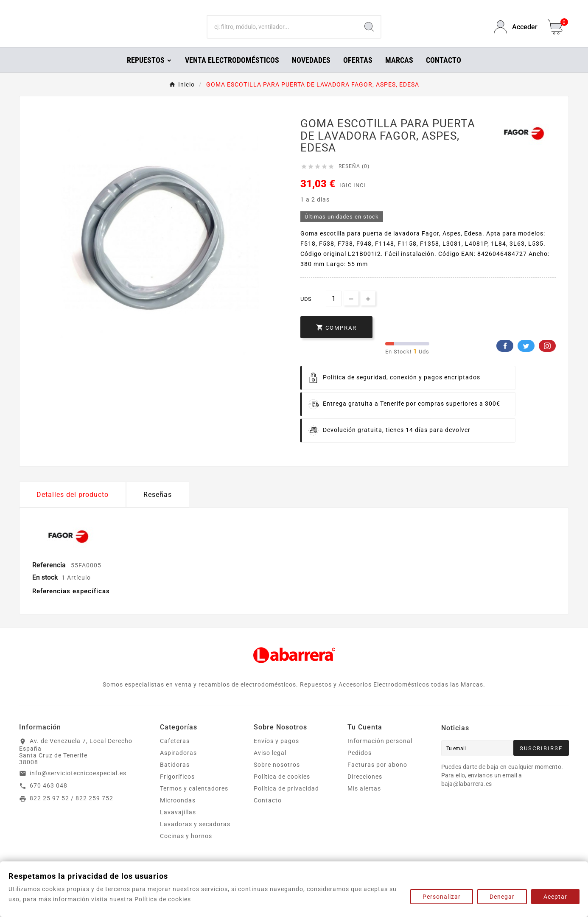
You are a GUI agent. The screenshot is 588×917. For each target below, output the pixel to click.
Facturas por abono (377, 777)
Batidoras (175, 777)
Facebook (505, 358)
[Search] (369, 33)
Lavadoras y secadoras (195, 836)
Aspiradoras (178, 765)
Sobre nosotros (277, 777)
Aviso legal (270, 765)
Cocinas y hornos (186, 848)
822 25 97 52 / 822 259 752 (71, 810)
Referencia (50, 577)
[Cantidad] (334, 310)
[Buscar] (283, 33)
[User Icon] (516, 33)
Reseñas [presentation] (158, 506)
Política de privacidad (286, 800)
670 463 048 (49, 797)
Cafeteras (175, 753)
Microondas (178, 812)
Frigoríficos (177, 788)
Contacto (268, 812)
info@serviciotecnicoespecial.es (78, 785)
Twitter (526, 358)
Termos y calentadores (194, 800)
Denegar (502, 897)
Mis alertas (364, 800)
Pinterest (547, 358)
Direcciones (365, 788)
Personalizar (442, 897)
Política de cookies (282, 788)
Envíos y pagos (276, 753)
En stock (45, 589)
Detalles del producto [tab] (73, 506)
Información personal (380, 753)
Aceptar (555, 897)
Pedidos (360, 765)
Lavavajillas (178, 824)
